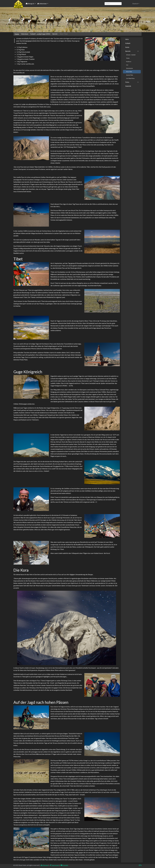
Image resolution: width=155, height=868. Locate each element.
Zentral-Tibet (130, 75)
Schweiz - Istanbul (131, 55)
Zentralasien (129, 68)
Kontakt (64, 865)
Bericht (128, 51)
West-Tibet (129, 72)
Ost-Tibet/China (130, 78)
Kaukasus (129, 62)
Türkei (128, 58)
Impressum (54, 865)
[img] (141, 865)
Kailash (128, 43)
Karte (127, 47)
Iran (127, 65)
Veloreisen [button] (42, 4)
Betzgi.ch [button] (30, 4)
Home (17, 34)
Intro (127, 39)
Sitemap (44, 865)
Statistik (128, 86)
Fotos (127, 82)
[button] (136, 4)
